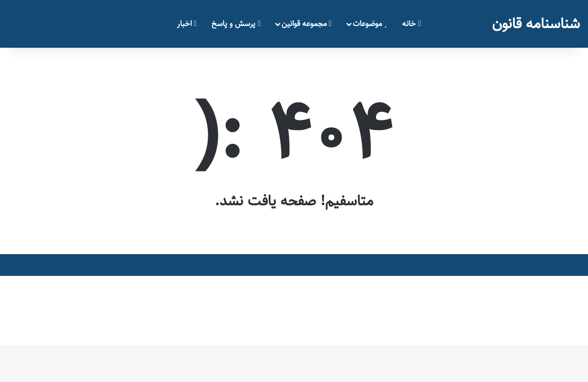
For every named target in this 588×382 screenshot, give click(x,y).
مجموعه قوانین (306, 24)
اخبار (187, 24)
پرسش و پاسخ (236, 24)
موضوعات (370, 24)
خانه (411, 24)
